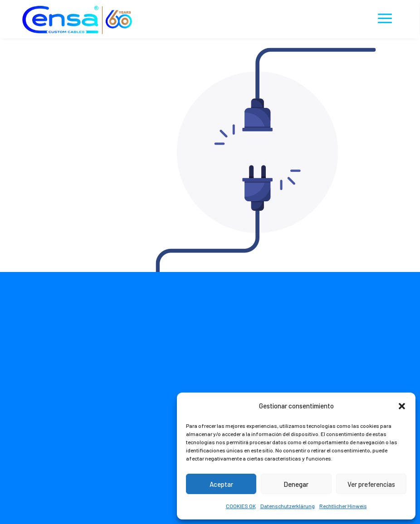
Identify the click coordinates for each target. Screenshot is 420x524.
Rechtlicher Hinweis (343, 506)
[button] (402, 406)
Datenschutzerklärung (288, 506)
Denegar (296, 484)
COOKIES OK (241, 506)
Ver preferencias (371, 484)
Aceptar (221, 484)
